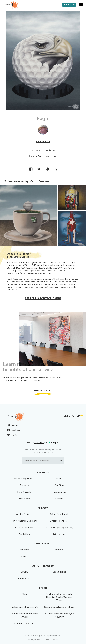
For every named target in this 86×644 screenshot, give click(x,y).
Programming (59, 492)
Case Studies (59, 572)
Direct (24, 556)
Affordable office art (24, 624)
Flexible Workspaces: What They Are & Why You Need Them (59, 597)
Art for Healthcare (59, 521)
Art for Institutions (24, 528)
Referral (59, 550)
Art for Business (24, 514)
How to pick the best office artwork (24, 615)
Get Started (69, 5)
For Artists (24, 534)
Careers (59, 499)
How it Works (24, 492)
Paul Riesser (43, 142)
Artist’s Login (59, 534)
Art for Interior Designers (24, 521)
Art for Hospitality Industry (59, 528)
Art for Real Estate (59, 514)
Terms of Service (51, 640)
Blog (24, 594)
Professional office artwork (24, 607)
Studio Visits (24, 579)
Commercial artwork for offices (59, 607)
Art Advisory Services (24, 479)
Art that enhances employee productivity (59, 615)
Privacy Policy (34, 640)
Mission (59, 479)
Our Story (59, 485)
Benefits (24, 485)
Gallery (24, 572)
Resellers (24, 550)
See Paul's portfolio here (43, 298)
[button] (81, 5)
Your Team (24, 499)
